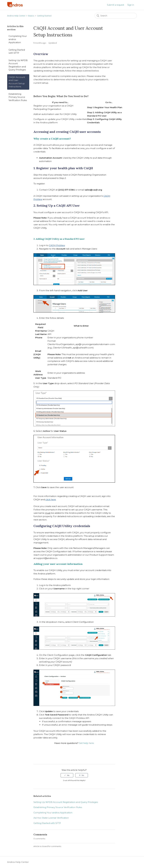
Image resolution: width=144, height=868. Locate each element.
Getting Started (44, 16)
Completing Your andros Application (18, 39)
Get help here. (87, 743)
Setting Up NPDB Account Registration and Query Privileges (18, 65)
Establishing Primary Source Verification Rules (18, 97)
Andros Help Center (16, 16)
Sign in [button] (131, 5)
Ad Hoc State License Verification (51, 818)
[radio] (67, 775)
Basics (31, 16)
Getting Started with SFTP (17, 51)
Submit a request (116, 5)
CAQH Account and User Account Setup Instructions (17, 82)
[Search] (116, 16)
